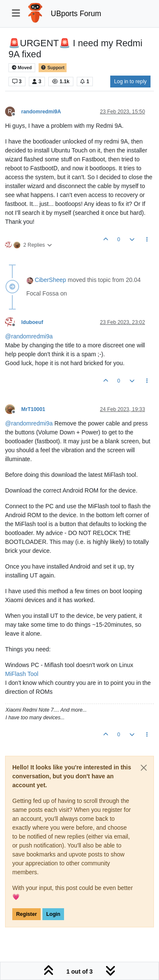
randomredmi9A (41, 112)
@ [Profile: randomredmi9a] (29, 336)
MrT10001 (33, 409)
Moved (22, 68)
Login (53, 914)
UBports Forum (76, 14)
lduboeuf (32, 322)
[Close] (144, 768)
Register (26, 914)
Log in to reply (130, 82)
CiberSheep (50, 280)
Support (53, 68)
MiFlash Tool (22, 674)
